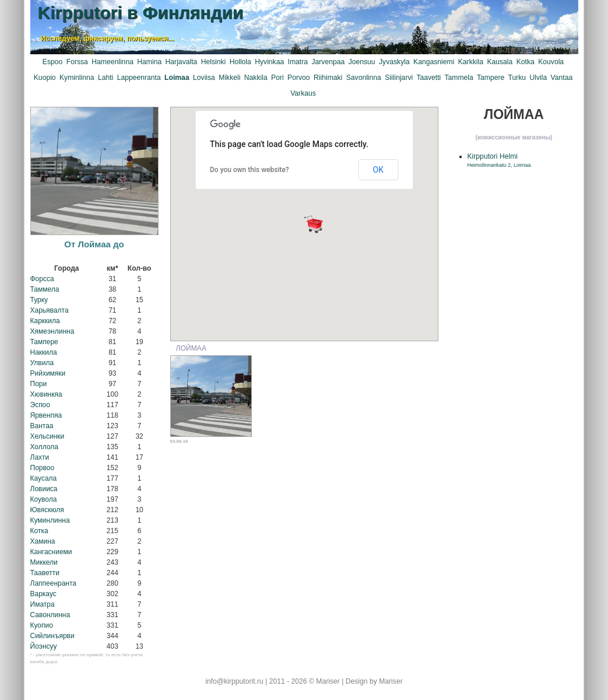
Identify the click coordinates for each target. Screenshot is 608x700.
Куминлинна (50, 520)
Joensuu (362, 62)
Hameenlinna (113, 62)
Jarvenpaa (328, 62)
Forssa (77, 62)
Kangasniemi (434, 62)
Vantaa (562, 78)
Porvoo (299, 78)
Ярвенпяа (46, 415)
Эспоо (40, 405)
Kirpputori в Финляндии (141, 13)
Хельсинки (48, 436)
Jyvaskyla (394, 62)
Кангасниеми (51, 552)
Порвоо (43, 468)
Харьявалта (50, 310)
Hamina (149, 62)
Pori (277, 78)
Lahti (106, 78)
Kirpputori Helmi (499, 160)
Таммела (45, 289)
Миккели (44, 562)
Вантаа (42, 426)
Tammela (458, 78)
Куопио (42, 625)
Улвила (42, 363)
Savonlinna (364, 78)
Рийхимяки (48, 373)
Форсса (42, 279)
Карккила (45, 321)
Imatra (298, 62)
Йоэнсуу (44, 646)
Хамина (43, 541)
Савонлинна (50, 615)
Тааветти (45, 573)
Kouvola (551, 62)
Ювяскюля (47, 510)
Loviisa (204, 78)
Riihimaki (328, 78)
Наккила (44, 352)
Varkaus (303, 93)
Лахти (40, 457)
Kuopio (45, 78)
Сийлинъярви (52, 636)
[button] (314, 224)
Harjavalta (182, 62)
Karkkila (471, 62)
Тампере (44, 342)
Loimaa (177, 78)
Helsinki (214, 62)
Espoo (52, 62)
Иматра (43, 604)
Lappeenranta (139, 78)
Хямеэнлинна (52, 331)
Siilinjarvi (399, 78)
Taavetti (428, 78)
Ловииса (44, 489)
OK (378, 170)
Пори (39, 384)
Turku (517, 78)
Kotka (526, 62)
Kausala (500, 62)
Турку (39, 300)
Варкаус (43, 594)
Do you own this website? (249, 170)
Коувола (44, 499)
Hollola (240, 62)
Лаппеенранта (54, 583)
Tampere (491, 78)
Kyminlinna (77, 78)
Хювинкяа (46, 394)
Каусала (44, 478)
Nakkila (256, 78)
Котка (39, 531)
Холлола (45, 447)
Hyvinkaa (269, 62)
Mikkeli (229, 78)
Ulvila (538, 78)
